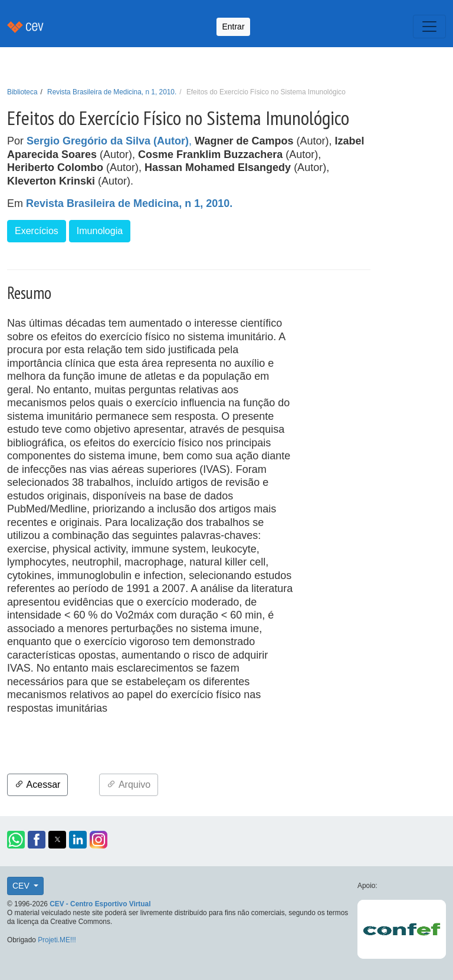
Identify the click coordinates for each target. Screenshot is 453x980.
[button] (16, 840)
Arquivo (129, 785)
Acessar (37, 785)
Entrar (233, 27)
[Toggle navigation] (429, 27)
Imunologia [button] (100, 231)
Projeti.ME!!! (57, 940)
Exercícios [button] (37, 231)
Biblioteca (22, 92)
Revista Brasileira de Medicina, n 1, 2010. (112, 92)
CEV (22, 886)
